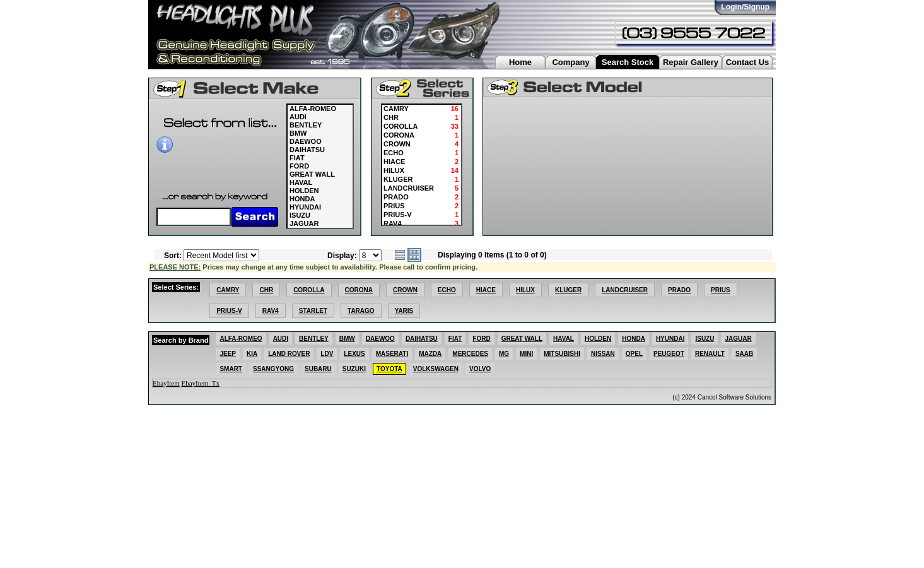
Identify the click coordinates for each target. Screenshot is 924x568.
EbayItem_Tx (201, 383)
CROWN (405, 290)
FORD (299, 166)
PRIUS (721, 290)
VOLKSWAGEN (436, 369)
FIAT (297, 158)
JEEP (228, 354)
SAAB (744, 354)
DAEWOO (306, 141)
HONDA (302, 199)
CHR (266, 290)
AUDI (298, 117)
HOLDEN (304, 191)
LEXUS (354, 354)
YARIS (404, 311)
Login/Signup (745, 7)
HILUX (525, 290)
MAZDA (430, 354)
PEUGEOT (669, 354)
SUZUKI (354, 369)
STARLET (313, 311)
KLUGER (568, 290)
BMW (298, 133)
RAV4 (271, 311)
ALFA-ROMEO (313, 109)
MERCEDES (470, 354)
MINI (526, 354)
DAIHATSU (307, 150)
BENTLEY (306, 125)
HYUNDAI (305, 207)
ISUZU (300, 215)
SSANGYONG (273, 369)
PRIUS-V (229, 311)
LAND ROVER (289, 354)
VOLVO (480, 369)
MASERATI (392, 354)
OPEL (634, 354)
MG (504, 354)
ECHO (447, 290)
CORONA (359, 290)
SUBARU (318, 369)
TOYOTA (389, 369)
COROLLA (309, 290)
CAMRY (228, 290)
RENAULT (710, 354)
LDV (327, 354)
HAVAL (301, 182)
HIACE (486, 290)
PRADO (679, 290)
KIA (252, 354)
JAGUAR (304, 223)
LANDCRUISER (625, 290)
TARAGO (361, 311)
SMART (231, 369)
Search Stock (628, 62)
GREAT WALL (312, 174)
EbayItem (166, 383)
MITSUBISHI (562, 354)
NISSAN (603, 354)
